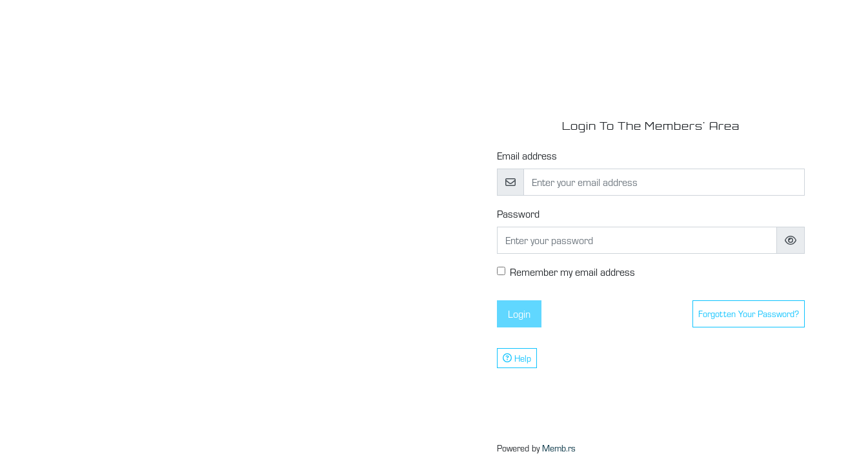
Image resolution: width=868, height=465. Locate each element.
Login (519, 314)
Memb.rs (559, 448)
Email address (527, 155)
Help (517, 358)
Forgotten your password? (749, 314)
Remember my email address (572, 272)
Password (518, 213)
